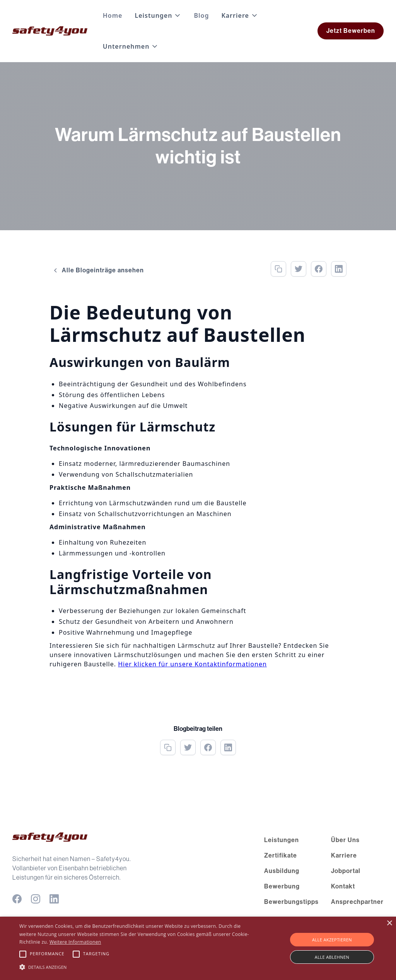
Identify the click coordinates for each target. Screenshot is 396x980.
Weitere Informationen (75, 942)
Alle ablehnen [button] (332, 957)
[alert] (198, 948)
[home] (50, 31)
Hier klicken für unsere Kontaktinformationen (192, 664)
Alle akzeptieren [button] (332, 940)
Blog (201, 15)
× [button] (389, 923)
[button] (158, 15)
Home (113, 15)
